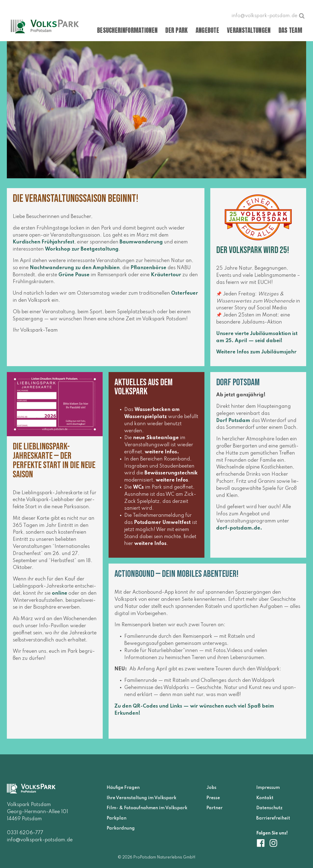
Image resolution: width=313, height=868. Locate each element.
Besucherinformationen (127, 30)
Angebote (207, 30)
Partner (214, 808)
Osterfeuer (185, 297)
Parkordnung (121, 828)
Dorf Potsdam (233, 424)
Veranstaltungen (249, 30)
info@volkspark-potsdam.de (40, 840)
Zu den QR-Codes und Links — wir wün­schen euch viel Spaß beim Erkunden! (194, 713)
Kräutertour (166, 278)
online (60, 597)
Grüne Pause (74, 278)
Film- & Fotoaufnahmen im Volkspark (147, 808)
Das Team (290, 30)
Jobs (211, 788)
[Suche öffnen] (302, 16)
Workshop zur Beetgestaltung (82, 253)
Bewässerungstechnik (171, 476)
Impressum (268, 788)
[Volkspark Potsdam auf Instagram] (273, 843)
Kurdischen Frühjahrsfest (44, 245)
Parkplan (117, 818)
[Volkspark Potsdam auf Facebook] (263, 843)
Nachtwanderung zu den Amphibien (75, 271)
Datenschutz (269, 808)
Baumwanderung (141, 245)
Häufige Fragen (123, 788)
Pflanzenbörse (148, 271)
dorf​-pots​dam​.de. (239, 531)
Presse (213, 798)
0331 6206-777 (25, 833)
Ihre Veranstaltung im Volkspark (141, 798)
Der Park (176, 30)
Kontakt (265, 798)
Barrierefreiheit (273, 818)
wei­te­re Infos (161, 455)
